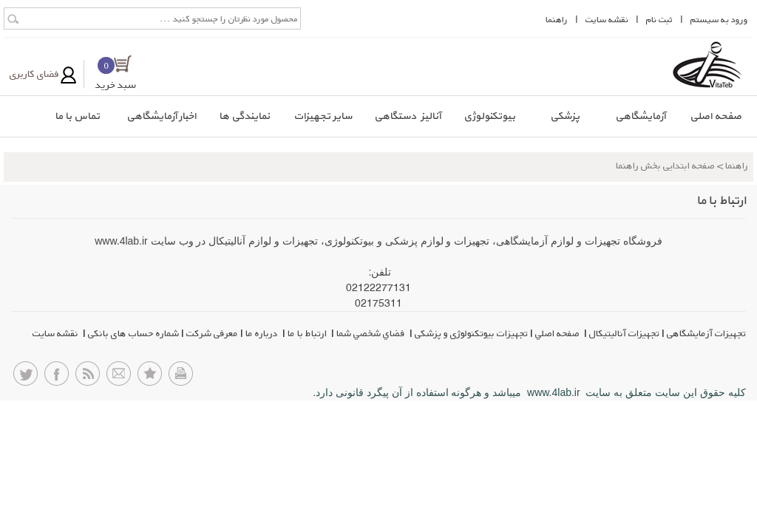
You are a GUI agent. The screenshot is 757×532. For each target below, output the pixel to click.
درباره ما (263, 333)
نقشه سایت (57, 333)
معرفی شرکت (212, 333)
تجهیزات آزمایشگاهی (706, 333)
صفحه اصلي (559, 333)
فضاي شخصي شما (372, 333)
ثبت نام (659, 20)
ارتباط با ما (308, 333)
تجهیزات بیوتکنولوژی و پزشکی (471, 333)
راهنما (557, 20)
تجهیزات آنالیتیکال (624, 333)
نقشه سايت (607, 20)
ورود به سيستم (719, 20)
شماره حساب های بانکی (133, 333)
